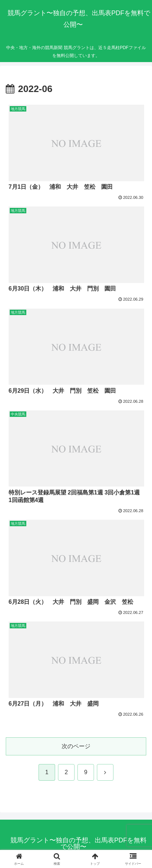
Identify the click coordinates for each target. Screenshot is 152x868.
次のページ (76, 746)
